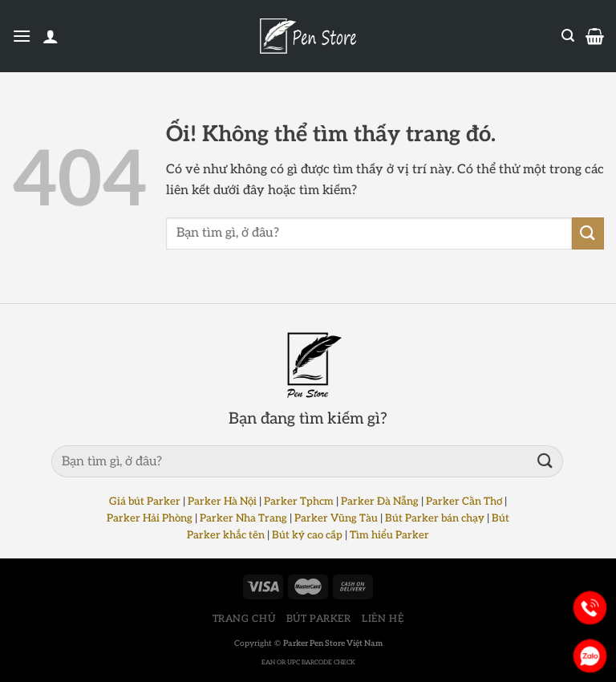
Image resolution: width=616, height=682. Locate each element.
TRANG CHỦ (244, 619)
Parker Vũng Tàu (336, 518)
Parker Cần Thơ (464, 501)
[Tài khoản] (51, 36)
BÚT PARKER (319, 619)
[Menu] (22, 36)
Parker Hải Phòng (150, 518)
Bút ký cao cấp (307, 535)
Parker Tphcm (299, 501)
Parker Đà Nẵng (380, 501)
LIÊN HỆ (383, 619)
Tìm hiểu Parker (389, 535)
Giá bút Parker (145, 501)
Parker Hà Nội (222, 501)
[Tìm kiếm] (568, 36)
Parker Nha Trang (243, 518)
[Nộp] (588, 233)
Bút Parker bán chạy (435, 518)
